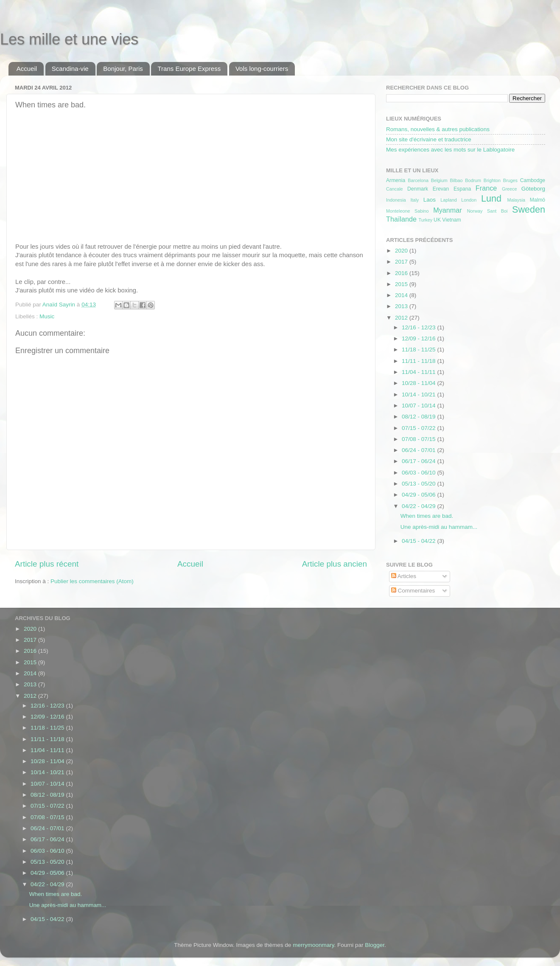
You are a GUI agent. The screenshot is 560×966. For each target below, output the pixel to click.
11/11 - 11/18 (419, 361)
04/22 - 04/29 (419, 506)
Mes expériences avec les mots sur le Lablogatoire (450, 150)
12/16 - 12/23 (419, 327)
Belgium (439, 180)
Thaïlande (401, 219)
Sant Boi (497, 211)
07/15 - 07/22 (419, 428)
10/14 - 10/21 (419, 395)
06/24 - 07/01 (419, 450)
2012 (402, 318)
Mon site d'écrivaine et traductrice (429, 139)
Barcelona (418, 180)
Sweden (529, 209)
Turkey (426, 220)
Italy (414, 200)
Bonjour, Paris (123, 69)
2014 (402, 295)
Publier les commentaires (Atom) (92, 581)
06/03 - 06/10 (419, 473)
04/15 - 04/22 (419, 541)
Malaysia (516, 200)
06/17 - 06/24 (419, 461)
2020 (402, 251)
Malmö (538, 200)
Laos (430, 200)
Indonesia (396, 200)
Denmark (418, 189)
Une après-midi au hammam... (439, 527)
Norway (475, 211)
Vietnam (451, 220)
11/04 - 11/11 (419, 372)
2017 (402, 262)
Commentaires (413, 591)
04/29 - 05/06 (419, 495)
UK (437, 220)
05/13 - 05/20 (419, 484)
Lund (491, 198)
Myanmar (447, 210)
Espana (462, 189)
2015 (402, 284)
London (469, 200)
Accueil (27, 69)
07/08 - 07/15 (419, 439)
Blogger (375, 945)
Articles (404, 576)
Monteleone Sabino (407, 211)
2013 (402, 306)
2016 (402, 273)
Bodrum (473, 180)
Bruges (510, 180)
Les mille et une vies (69, 39)
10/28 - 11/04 (419, 383)
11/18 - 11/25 (419, 350)
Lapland (448, 200)
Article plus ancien (335, 564)
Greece (509, 189)
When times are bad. (427, 516)
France (486, 188)
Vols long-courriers (262, 69)
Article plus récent (47, 564)
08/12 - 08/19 (419, 417)
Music (47, 316)
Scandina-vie (70, 69)
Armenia (396, 180)
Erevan (441, 189)
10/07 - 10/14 (419, 406)
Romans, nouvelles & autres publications (438, 129)
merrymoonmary (313, 945)
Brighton (492, 180)
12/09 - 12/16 (419, 338)
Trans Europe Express (189, 69)
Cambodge (533, 180)
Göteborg (533, 189)
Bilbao (456, 180)
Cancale (395, 189)
